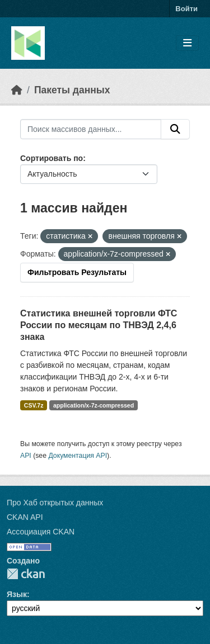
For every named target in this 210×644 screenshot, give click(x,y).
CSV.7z (34, 405)
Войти (186, 9)
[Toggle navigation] (187, 43)
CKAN (26, 574)
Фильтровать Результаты (77, 272)
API (26, 456)
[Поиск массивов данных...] (91, 129)
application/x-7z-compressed (94, 405)
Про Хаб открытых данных (55, 503)
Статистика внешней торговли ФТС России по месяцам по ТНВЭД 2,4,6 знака (99, 325)
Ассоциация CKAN (41, 532)
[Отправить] (175, 129)
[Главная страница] (17, 90)
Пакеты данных (72, 90)
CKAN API (25, 517)
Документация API (78, 456)
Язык (17, 594)
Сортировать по (52, 158)
